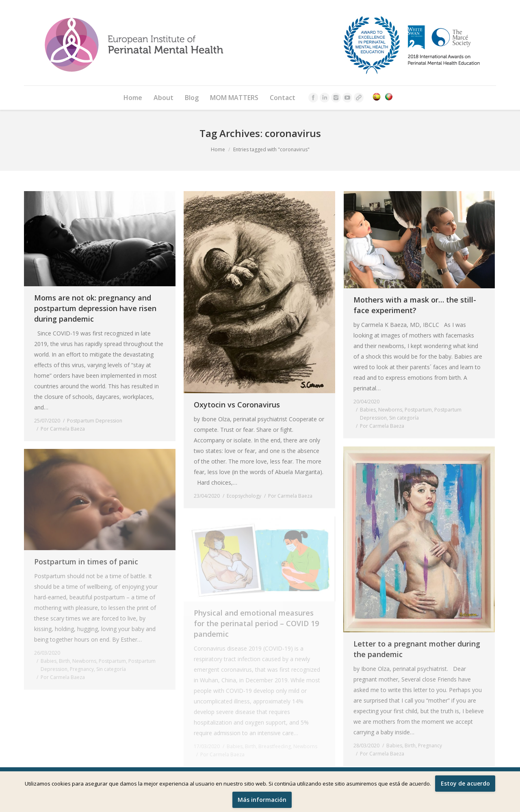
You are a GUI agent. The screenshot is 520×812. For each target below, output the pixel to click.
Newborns (390, 410)
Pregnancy (430, 746)
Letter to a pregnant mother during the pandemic (417, 649)
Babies (368, 410)
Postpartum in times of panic (86, 562)
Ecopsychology (244, 496)
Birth (410, 746)
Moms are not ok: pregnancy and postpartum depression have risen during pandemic (95, 308)
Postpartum (418, 410)
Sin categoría (404, 418)
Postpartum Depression (95, 421)
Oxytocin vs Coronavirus (237, 405)
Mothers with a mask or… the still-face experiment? (415, 305)
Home (218, 149)
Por (63, 429)
